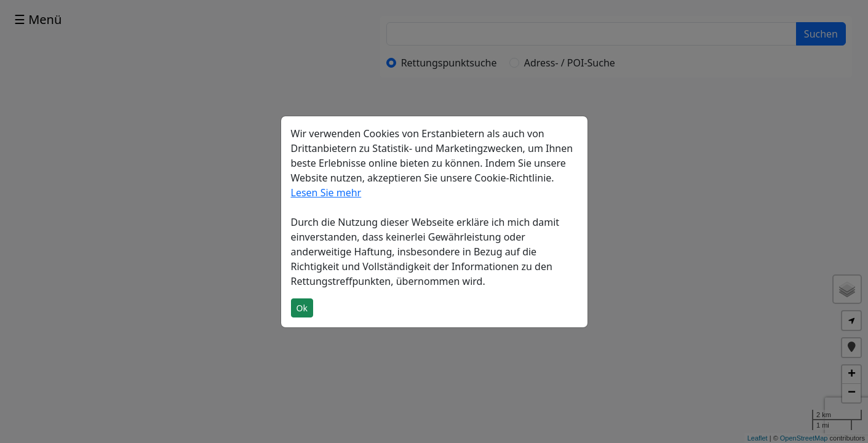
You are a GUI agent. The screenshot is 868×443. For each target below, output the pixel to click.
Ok (302, 308)
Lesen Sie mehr (326, 193)
